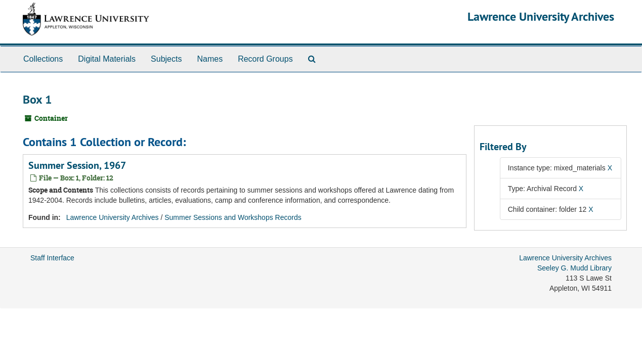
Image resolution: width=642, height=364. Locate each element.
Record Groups (265, 59)
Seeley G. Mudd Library (574, 268)
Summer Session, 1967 (77, 165)
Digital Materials (107, 59)
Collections (43, 59)
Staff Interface (52, 258)
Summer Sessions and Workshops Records (233, 217)
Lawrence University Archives (541, 16)
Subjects (166, 59)
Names (210, 59)
